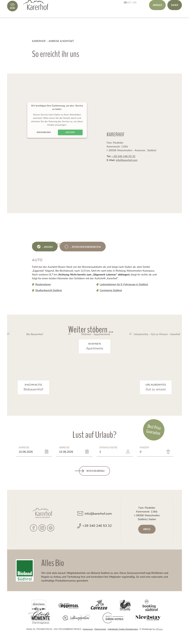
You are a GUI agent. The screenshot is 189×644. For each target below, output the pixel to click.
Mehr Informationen (44, 141)
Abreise (66, 458)
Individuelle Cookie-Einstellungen (123, 638)
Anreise (26, 458)
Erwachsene (108, 458)
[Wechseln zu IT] (131, 12)
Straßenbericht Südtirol (49, 290)
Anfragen (157, 12)
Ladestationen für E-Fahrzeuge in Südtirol (124, 284)
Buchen (175, 12)
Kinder (147, 458)
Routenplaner (43, 284)
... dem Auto (47, 247)
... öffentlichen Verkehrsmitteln (85, 247)
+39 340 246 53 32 (124, 162)
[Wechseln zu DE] (126, 12)
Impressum (88, 638)
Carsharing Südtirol (111, 290)
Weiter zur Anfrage (96, 479)
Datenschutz (100, 638)
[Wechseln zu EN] (135, 12)
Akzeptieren (70, 141)
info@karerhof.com (127, 166)
